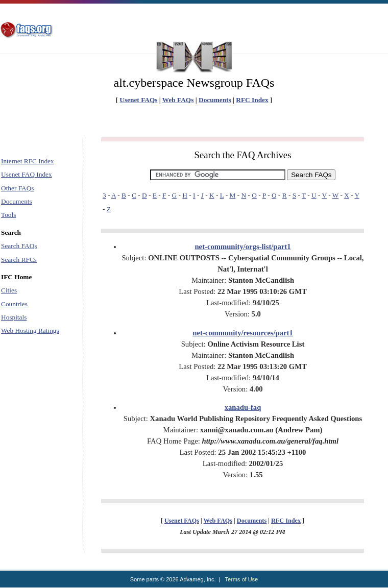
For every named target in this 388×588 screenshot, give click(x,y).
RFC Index (252, 100)
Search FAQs (19, 246)
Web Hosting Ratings (30, 330)
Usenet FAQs (138, 100)
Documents (215, 100)
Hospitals (14, 317)
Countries (14, 304)
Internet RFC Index (28, 161)
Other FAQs (18, 188)
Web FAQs (178, 100)
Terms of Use (241, 579)
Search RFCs (19, 260)
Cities (9, 290)
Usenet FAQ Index (27, 174)
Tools (8, 215)
